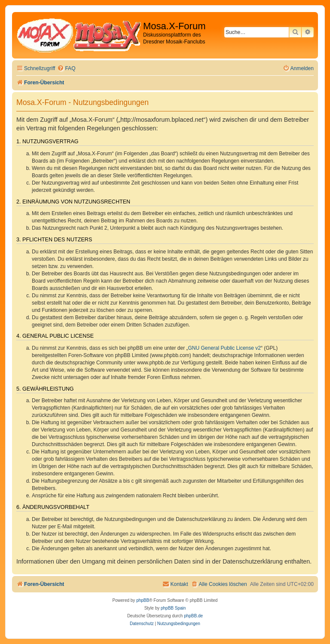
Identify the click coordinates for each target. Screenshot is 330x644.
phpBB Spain (173, 608)
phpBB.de (193, 616)
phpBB (143, 600)
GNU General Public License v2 (225, 348)
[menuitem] (66, 69)
